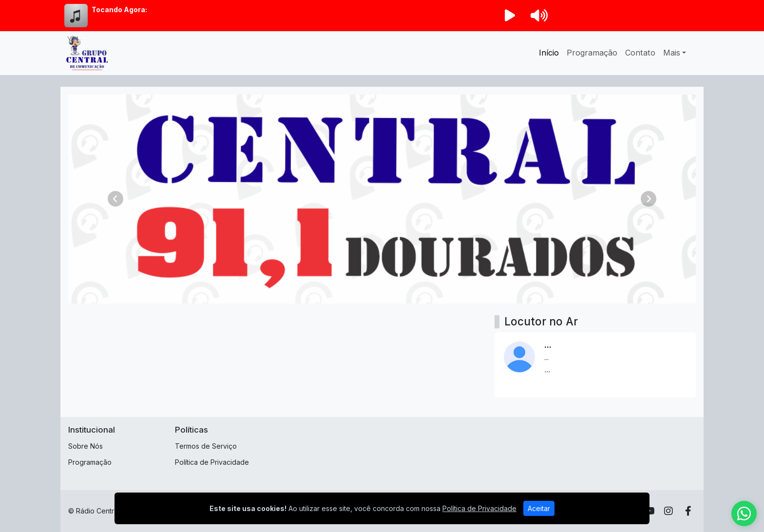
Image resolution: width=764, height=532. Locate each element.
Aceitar (539, 508)
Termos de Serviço (206, 446)
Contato (640, 53)
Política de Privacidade (212, 462)
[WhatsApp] (744, 513)
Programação (592, 53)
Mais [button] (672, 53)
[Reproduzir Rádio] (510, 16)
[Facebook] (688, 511)
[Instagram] (668, 511)
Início (549, 53)
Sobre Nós (86, 446)
